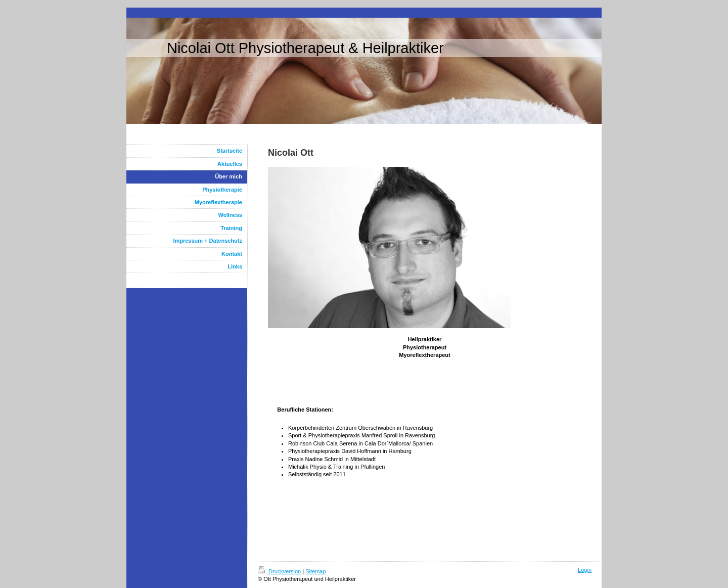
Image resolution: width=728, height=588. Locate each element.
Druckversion (280, 571)
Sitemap (315, 571)
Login (585, 570)
